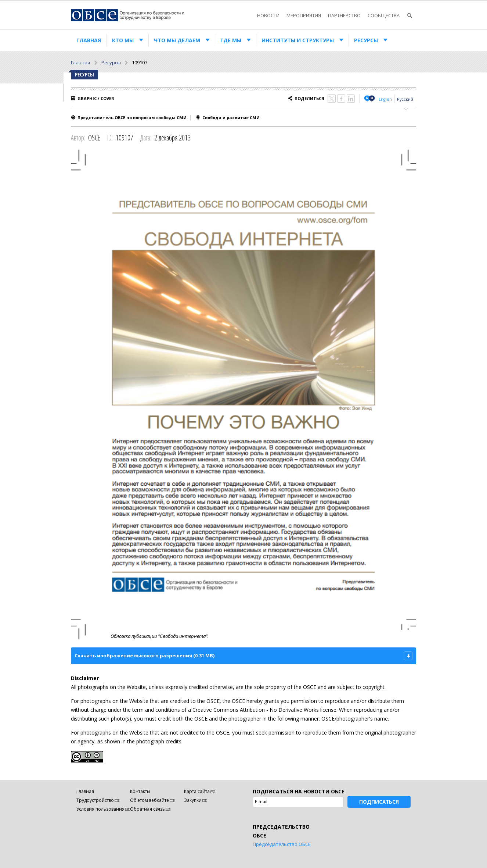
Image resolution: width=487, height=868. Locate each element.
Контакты (140, 791)
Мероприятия (304, 15)
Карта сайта (197, 791)
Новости (268, 15)
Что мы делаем (177, 40)
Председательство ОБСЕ (282, 844)
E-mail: (262, 802)
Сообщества (384, 15)
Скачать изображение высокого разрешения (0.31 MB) (145, 656)
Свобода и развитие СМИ (231, 117)
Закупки (193, 800)
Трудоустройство (95, 800)
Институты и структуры (298, 40)
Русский (405, 99)
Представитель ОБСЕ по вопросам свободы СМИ (132, 117)
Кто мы (123, 40)
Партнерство (344, 15)
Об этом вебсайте (149, 800)
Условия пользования (100, 809)
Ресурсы (366, 40)
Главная (89, 40)
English (385, 99)
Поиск (410, 16)
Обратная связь (147, 809)
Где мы (231, 40)
